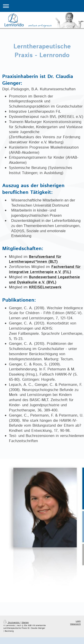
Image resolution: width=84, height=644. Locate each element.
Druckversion (12, 623)
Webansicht (75, 624)
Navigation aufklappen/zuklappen (42, 6)
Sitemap (25, 623)
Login (78, 621)
